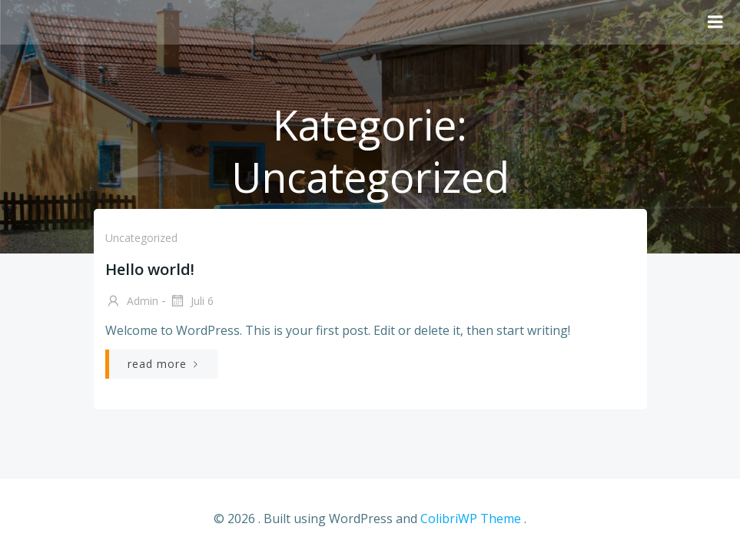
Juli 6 (191, 302)
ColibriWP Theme (471, 519)
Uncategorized (141, 238)
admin (132, 302)
